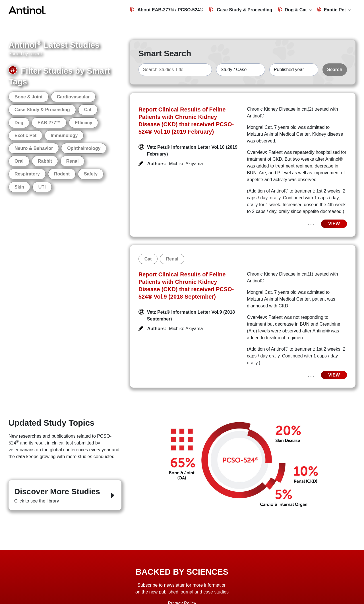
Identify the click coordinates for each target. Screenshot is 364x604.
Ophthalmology (84, 148)
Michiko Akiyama (186, 164)
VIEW (334, 224)
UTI (42, 187)
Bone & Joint (29, 97)
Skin (19, 187)
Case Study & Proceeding (240, 10)
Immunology (64, 136)
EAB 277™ (49, 123)
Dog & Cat (292, 10)
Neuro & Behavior (34, 148)
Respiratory (27, 174)
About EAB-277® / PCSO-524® (167, 10)
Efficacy (83, 123)
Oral (19, 161)
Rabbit (45, 161)
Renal (73, 161)
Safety (91, 174)
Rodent (62, 174)
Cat (88, 110)
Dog (19, 123)
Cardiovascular (73, 97)
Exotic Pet (331, 10)
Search (335, 70)
